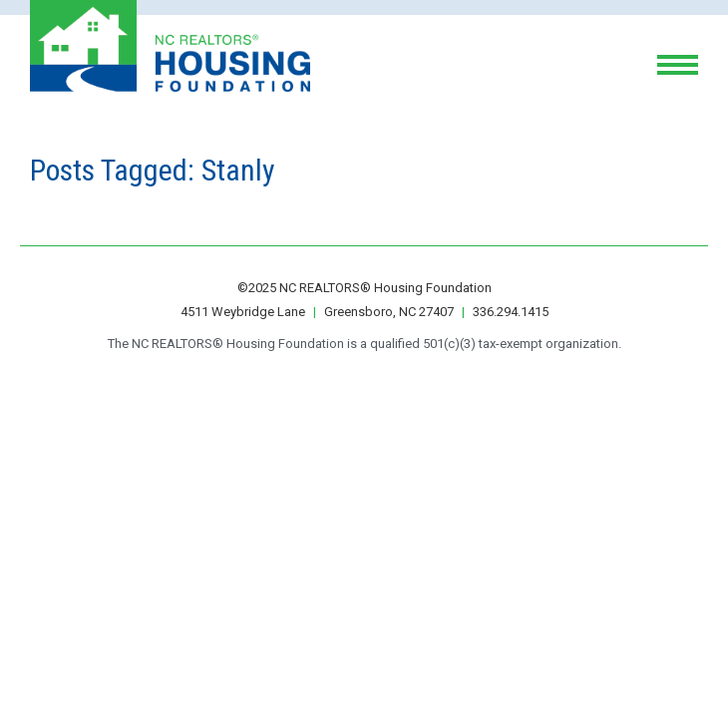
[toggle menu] (678, 65)
